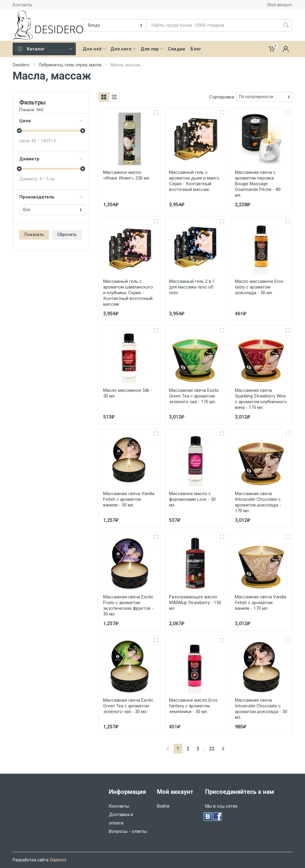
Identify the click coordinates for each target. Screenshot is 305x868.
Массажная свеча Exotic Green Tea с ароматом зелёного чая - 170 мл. (194, 396)
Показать (34, 234)
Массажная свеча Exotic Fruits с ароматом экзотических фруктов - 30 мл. (128, 605)
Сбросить (67, 234)
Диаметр (51, 159)
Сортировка (222, 97)
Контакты (22, 5)
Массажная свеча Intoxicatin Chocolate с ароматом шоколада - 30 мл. (261, 709)
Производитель (51, 197)
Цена (51, 121)
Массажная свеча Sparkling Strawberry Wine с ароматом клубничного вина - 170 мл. (261, 399)
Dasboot (58, 860)
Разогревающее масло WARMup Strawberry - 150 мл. (195, 603)
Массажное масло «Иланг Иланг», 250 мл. (127, 175)
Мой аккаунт (280, 5)
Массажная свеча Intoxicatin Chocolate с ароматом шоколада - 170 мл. (258, 502)
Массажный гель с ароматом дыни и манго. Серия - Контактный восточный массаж (195, 181)
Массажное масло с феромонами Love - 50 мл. (192, 499)
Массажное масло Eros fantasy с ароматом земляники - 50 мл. (193, 706)
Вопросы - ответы (128, 831)
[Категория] (115, 25)
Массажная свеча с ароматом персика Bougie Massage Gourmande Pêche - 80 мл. (258, 184)
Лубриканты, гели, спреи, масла (70, 65)
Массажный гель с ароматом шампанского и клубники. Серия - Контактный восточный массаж (128, 293)
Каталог (45, 49)
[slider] (19, 131)
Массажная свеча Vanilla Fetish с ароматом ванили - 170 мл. (260, 603)
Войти (163, 806)
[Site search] (213, 25)
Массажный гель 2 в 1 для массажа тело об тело (192, 287)
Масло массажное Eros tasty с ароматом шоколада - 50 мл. (259, 287)
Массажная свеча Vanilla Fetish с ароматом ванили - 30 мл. (129, 499)
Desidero (21, 65)
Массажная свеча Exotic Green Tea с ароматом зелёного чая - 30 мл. (128, 706)
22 (212, 749)
